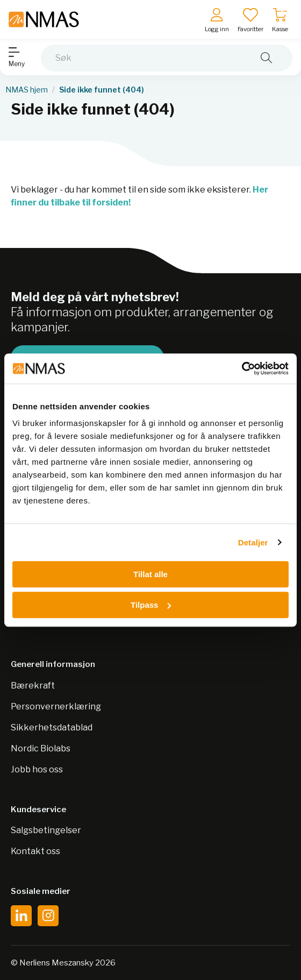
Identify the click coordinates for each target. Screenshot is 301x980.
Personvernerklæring (56, 706)
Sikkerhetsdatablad (52, 727)
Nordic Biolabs (41, 748)
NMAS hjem (27, 90)
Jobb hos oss (37, 769)
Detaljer (253, 542)
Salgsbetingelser (46, 830)
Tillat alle (150, 574)
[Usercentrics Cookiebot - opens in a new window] (242, 368)
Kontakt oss (35, 851)
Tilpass (151, 605)
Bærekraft (33, 686)
